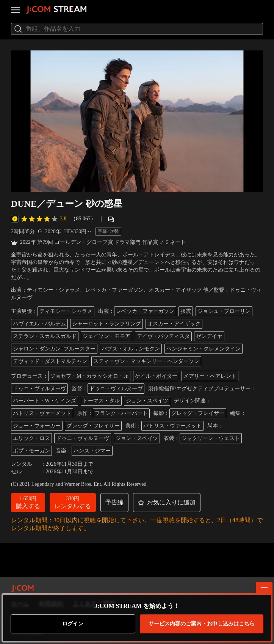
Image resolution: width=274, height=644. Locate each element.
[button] (28, 503)
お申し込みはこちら (202, 624)
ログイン (73, 624)
